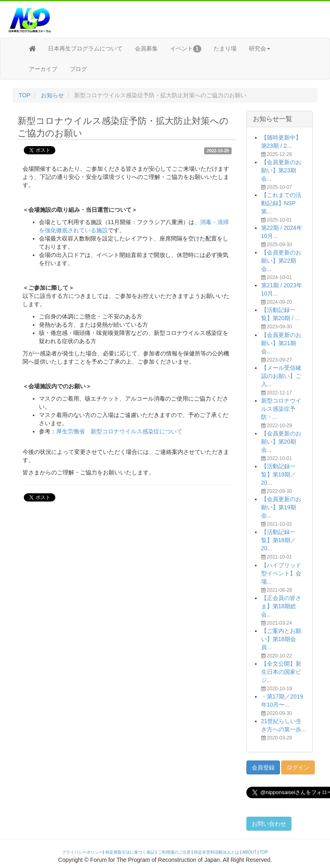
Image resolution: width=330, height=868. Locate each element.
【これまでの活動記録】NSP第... (281, 203)
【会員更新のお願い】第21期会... (281, 343)
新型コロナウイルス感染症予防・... (281, 409)
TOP (25, 95)
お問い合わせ (269, 824)
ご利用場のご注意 (174, 852)
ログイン (298, 767)
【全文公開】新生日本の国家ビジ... (281, 672)
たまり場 (225, 48)
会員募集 (146, 48)
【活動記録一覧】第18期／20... (279, 540)
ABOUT (249, 852)
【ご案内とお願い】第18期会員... (281, 639)
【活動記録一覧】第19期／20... (279, 474)
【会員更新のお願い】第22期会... (281, 261)
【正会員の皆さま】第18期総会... (281, 606)
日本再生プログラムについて (85, 48)
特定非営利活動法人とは (216, 852)
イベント (186, 49)
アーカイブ (43, 69)
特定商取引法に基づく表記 (130, 852)
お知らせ (52, 95)
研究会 (259, 48)
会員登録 (263, 767)
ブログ (78, 69)
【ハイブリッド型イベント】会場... (281, 573)
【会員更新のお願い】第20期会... (281, 442)
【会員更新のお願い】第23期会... (281, 170)
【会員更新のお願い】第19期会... (281, 507)
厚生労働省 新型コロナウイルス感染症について (119, 431)
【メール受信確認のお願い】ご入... (281, 376)
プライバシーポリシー (82, 852)
